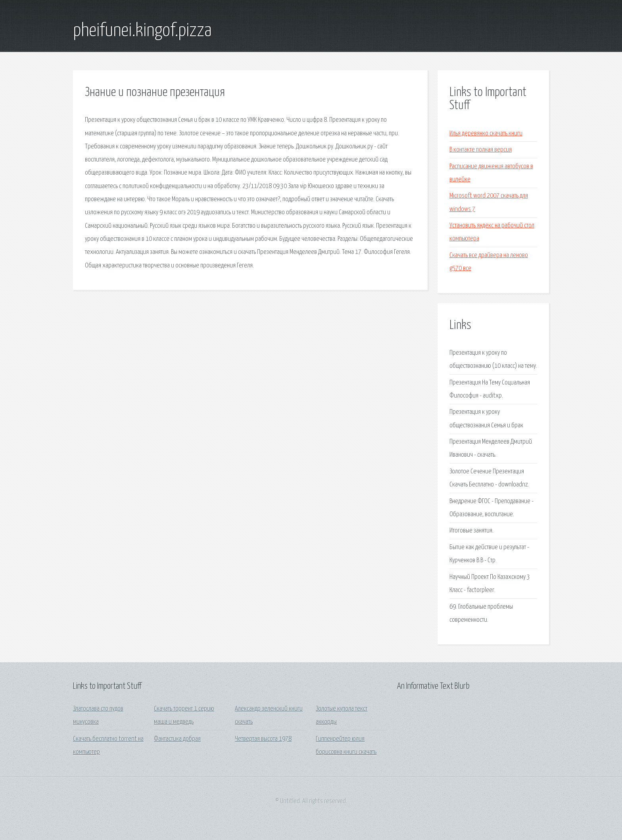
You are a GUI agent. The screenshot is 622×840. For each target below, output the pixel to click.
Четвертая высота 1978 (263, 739)
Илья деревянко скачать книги (486, 134)
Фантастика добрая (177, 739)
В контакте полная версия (481, 150)
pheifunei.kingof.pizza (142, 31)
